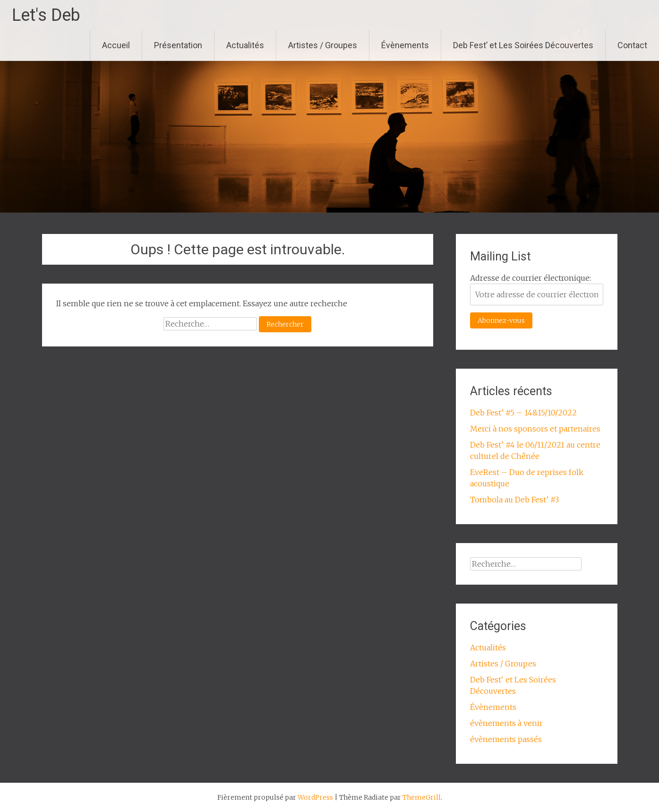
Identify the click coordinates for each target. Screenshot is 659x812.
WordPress (315, 797)
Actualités (245, 45)
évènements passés (506, 739)
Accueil (116, 45)
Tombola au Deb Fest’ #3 (514, 500)
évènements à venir (506, 723)
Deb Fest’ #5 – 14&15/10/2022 (523, 413)
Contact (632, 45)
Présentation (178, 45)
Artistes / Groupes (323, 45)
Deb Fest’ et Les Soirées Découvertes (523, 45)
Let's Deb (46, 15)
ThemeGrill (422, 797)
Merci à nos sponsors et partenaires (535, 429)
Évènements (405, 45)
